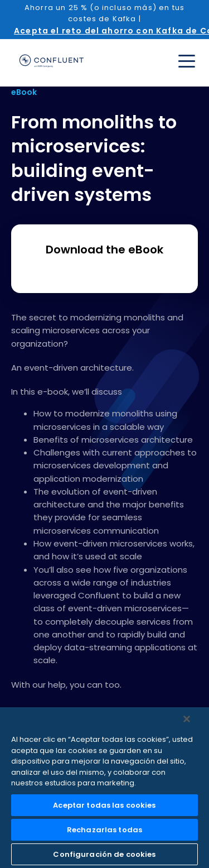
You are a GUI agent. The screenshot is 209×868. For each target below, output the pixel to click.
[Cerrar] (187, 719)
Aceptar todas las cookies (104, 805)
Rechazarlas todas (104, 830)
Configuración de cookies (104, 854)
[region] (104, 788)
